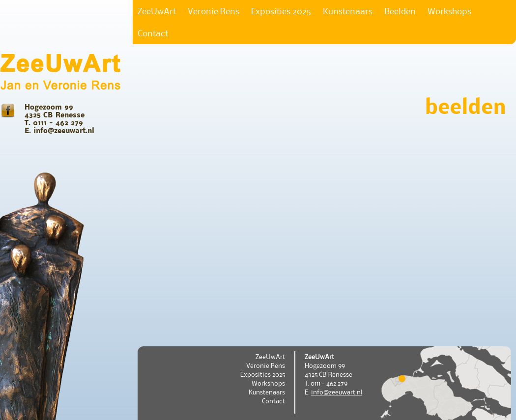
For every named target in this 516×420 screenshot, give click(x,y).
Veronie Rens (214, 11)
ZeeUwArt (157, 11)
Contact (153, 33)
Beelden (400, 11)
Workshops (449, 11)
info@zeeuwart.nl (337, 392)
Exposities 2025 (281, 11)
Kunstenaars (348, 11)
